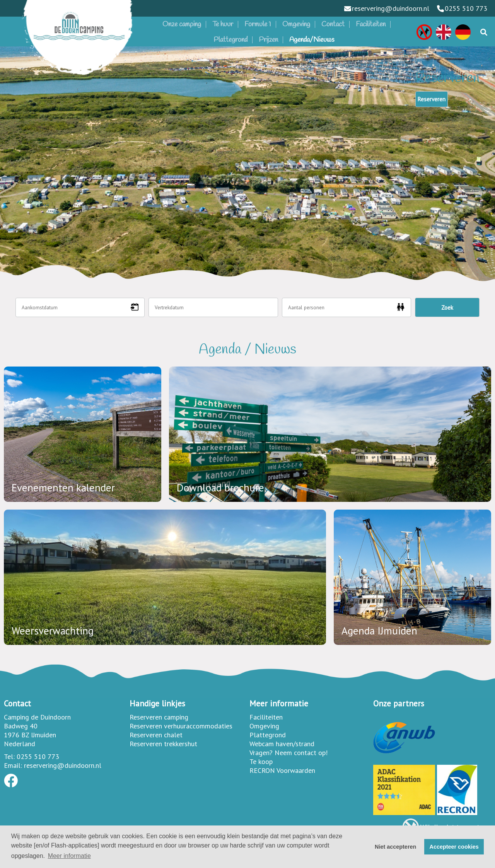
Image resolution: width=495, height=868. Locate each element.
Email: (13, 765)
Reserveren (432, 99)
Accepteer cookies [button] (454, 847)
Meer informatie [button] (69, 856)
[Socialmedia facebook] (11, 783)
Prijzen (268, 40)
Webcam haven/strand (282, 744)
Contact (333, 24)
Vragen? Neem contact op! (288, 753)
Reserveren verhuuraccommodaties (181, 726)
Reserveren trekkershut (163, 744)
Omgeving (296, 24)
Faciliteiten (371, 24)
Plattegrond (230, 40)
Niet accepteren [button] (395, 847)
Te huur (223, 24)
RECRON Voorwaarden (282, 770)
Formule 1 (258, 24)
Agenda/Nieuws (312, 40)
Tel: (9, 756)
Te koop (261, 761)
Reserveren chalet (156, 735)
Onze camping (182, 24)
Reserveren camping (159, 717)
